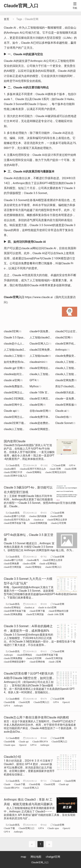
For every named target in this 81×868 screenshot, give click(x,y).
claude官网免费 (66, 380)
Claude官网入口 (40, 344)
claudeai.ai (39, 520)
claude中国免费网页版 (44, 331)
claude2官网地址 (33, 567)
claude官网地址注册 (43, 368)
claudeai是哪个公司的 (15, 516)
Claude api (11, 411)
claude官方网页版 (42, 399)
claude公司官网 (59, 523)
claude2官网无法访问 (56, 472)
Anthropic (62, 350)
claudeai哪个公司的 (13, 560)
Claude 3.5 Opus (15, 337)
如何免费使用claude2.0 (19, 362)
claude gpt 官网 (14, 368)
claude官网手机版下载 (15, 523)
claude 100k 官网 (42, 392)
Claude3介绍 (12, 757)
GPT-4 (72, 465)
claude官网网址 (34, 472)
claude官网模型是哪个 (45, 429)
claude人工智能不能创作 (46, 374)
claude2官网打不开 (13, 472)
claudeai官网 (56, 516)
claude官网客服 (66, 405)
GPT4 (34, 380)
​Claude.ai (62, 411)
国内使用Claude (15, 441)
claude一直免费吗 (67, 399)
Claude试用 (24, 702)
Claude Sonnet (65, 423)
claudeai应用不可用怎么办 (33, 469)
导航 (75, 6)
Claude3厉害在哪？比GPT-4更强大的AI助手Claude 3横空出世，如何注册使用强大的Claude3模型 (29, 678)
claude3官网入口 (53, 567)
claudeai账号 (33, 560)
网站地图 (36, 857)
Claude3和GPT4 (40, 741)
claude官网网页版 (38, 523)
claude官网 (38, 405)
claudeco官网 (29, 563)
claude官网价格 (37, 662)
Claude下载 (20, 784)
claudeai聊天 (10, 469)
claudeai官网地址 (12, 607)
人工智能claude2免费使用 (46, 337)
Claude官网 (60, 465)
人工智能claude (40, 356)
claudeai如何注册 (16, 374)
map (23, 857)
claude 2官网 (55, 662)
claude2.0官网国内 (17, 399)
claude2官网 (64, 337)
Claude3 (57, 781)
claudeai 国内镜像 (38, 516)
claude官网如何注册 (59, 611)
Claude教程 (14, 699)
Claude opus (10, 745)
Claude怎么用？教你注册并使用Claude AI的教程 (36, 717)
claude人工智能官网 (17, 429)
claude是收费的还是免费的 (47, 423)
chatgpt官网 (53, 857)
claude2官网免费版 (42, 350)
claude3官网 (13, 331)
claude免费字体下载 (43, 417)
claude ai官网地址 (48, 563)
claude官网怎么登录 (17, 417)
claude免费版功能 (16, 386)
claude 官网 (55, 469)
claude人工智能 (15, 356)
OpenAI (66, 702)
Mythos (35, 386)
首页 (6, 19)
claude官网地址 (25, 655)
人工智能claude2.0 (16, 350)
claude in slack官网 (47, 607)
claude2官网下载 (15, 423)
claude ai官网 (13, 380)
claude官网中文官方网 (19, 405)
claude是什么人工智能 (19, 344)
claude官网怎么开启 (17, 392)
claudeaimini (39, 362)
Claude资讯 (14, 465)
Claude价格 (63, 417)
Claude (7, 784)
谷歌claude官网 (40, 411)
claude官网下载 (37, 611)
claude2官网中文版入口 (15, 476)
